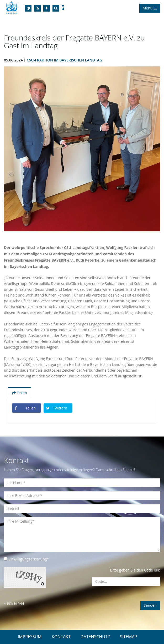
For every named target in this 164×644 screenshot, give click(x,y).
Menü (150, 8)
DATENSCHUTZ (95, 637)
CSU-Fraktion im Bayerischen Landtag (64, 60)
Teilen (20, 393)
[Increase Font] (47, 8)
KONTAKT (61, 637)
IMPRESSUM (30, 637)
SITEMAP (128, 637)
